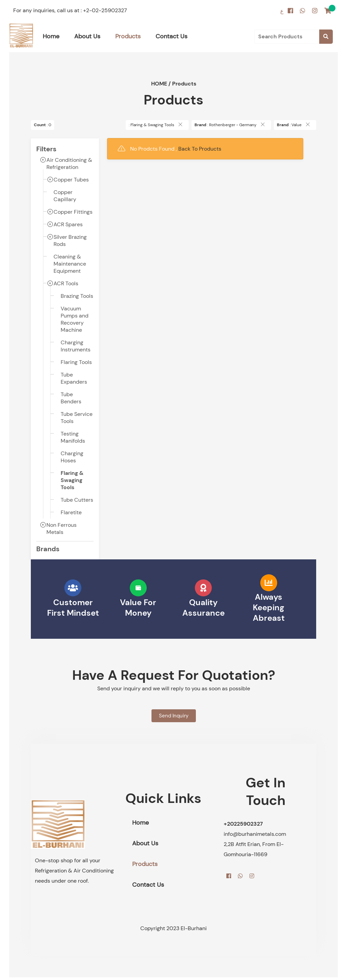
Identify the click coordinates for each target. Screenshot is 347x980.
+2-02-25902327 (105, 10)
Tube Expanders (74, 378)
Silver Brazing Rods (70, 241)
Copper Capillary (65, 196)
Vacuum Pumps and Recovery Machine (75, 319)
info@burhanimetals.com (255, 834)
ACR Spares (68, 224)
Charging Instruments (76, 346)
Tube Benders (71, 398)
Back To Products (200, 149)
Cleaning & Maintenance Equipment (70, 264)
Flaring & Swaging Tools (72, 480)
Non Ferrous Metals (62, 529)
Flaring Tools (76, 362)
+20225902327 (243, 824)
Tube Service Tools (77, 418)
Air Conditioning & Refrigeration (69, 164)
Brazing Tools (77, 296)
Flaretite (71, 512)
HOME (159, 84)
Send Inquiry (174, 716)
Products (184, 84)
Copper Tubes (71, 180)
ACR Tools (66, 283)
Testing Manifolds (73, 437)
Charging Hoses (72, 457)
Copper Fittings (73, 212)
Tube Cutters (77, 500)
